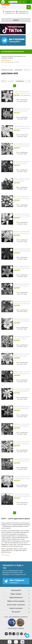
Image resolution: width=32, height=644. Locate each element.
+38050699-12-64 (10, 11)
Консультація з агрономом (16, 605)
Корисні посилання (16, 608)
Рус (20, 2)
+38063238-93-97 (23, 11)
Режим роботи (16, 590)
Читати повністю (5, 555)
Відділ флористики (16, 598)
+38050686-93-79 (23, 13)
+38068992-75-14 (10, 13)
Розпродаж (14, 2)
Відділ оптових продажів (16, 601)
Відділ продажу (16, 594)
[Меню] (28, 2)
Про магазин (16, 612)
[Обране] (16, 642)
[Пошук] (29, 7)
